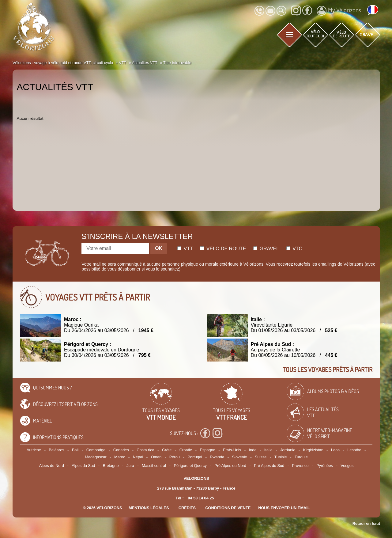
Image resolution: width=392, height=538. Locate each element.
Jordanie (288, 450)
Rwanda (217, 457)
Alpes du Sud (83, 466)
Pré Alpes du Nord (230, 466)
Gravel (266, 249)
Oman (156, 457)
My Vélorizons (339, 11)
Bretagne (111, 466)
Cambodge (96, 450)
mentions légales (149, 508)
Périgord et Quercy (190, 466)
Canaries (121, 450)
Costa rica (145, 450)
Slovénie (240, 457)
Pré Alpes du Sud (269, 466)
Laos (335, 450)
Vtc (294, 249)
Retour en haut (366, 523)
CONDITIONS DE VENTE (228, 508)
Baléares (57, 450)
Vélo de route (223, 249)
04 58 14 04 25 (201, 498)
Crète (167, 450)
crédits (187, 508)
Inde (253, 450)
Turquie (301, 457)
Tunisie (281, 457)
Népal (138, 457)
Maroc (120, 457)
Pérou (175, 457)
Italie (268, 450)
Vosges (347, 466)
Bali (75, 450)
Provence (300, 466)
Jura (130, 466)
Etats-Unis (232, 450)
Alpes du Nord (52, 466)
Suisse (261, 457)
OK (159, 248)
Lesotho (354, 450)
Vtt (185, 249)
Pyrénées (325, 466)
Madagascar (96, 457)
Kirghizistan (313, 450)
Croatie (186, 450)
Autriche (34, 450)
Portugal (195, 457)
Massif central (154, 466)
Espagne (207, 450)
